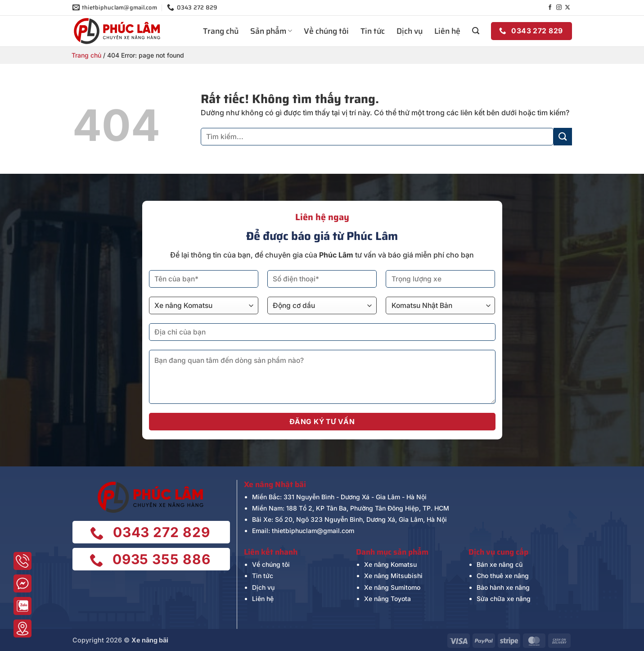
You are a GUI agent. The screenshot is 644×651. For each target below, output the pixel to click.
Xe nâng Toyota (387, 599)
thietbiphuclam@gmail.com (313, 531)
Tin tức (373, 31)
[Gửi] (563, 137)
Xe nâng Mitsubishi (393, 576)
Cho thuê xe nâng (503, 576)
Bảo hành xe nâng (503, 587)
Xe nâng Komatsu (390, 564)
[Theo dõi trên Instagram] (559, 8)
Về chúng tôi (326, 31)
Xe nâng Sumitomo (392, 587)
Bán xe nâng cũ (500, 564)
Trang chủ (221, 31)
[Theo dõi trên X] (567, 8)
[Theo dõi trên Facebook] (550, 8)
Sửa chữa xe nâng (504, 599)
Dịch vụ (410, 31)
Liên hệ (447, 31)
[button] (476, 31)
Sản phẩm (271, 31)
